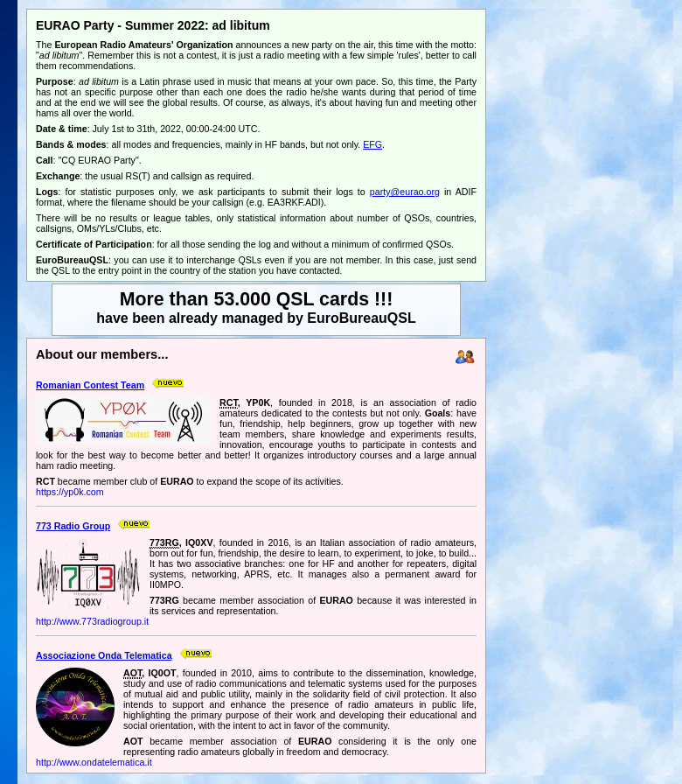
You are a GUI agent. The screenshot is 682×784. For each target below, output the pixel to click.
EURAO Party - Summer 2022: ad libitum (153, 25)
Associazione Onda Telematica (104, 655)
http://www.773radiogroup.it (92, 621)
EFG (372, 144)
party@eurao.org (405, 192)
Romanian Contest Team (90, 385)
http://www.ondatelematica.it (94, 762)
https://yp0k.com (70, 492)
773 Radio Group (73, 526)
